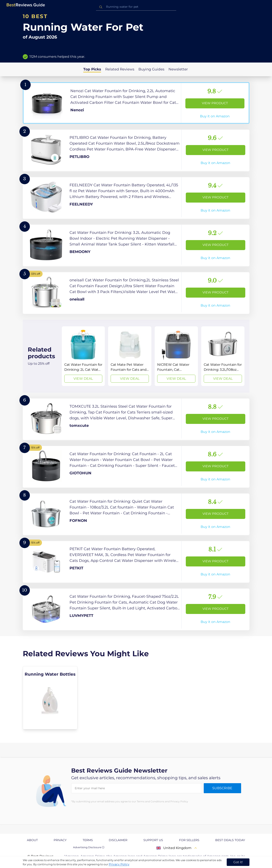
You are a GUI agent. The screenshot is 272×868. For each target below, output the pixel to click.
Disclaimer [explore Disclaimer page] (118, 840)
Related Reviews (120, 69)
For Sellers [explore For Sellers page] (189, 840)
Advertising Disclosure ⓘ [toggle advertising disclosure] (89, 847)
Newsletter (178, 69)
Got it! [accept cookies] (238, 862)
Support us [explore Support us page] (153, 840)
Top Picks (92, 69)
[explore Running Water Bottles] (50, 698)
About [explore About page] (32, 840)
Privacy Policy (119, 864)
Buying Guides (151, 69)
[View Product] (136, 103)
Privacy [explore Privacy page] (60, 840)
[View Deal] (83, 356)
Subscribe (222, 788)
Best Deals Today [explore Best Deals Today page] (230, 840)
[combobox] (136, 7)
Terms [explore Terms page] (88, 840)
